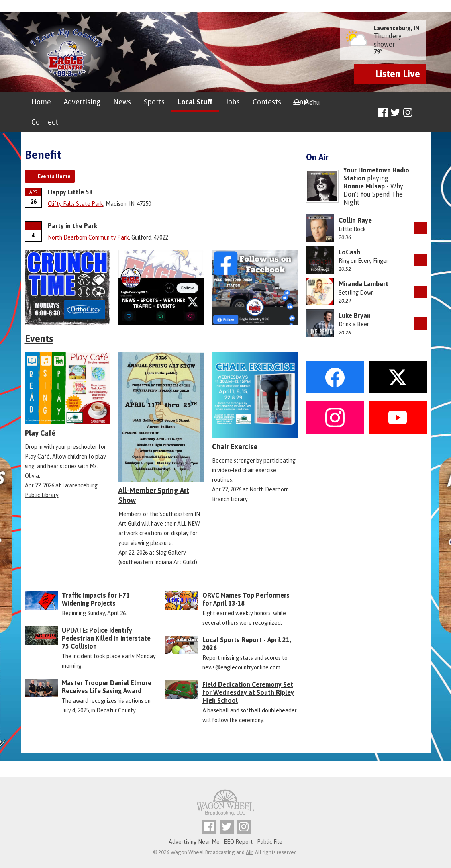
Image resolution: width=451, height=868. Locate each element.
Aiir (249, 852)
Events (39, 339)
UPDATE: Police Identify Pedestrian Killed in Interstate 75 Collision (106, 638)
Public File (270, 842)
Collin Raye (355, 220)
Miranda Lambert (363, 284)
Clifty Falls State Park (76, 204)
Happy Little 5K (70, 192)
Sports (154, 102)
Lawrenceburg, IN (397, 28)
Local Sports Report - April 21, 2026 (247, 644)
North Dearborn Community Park (88, 237)
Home (41, 102)
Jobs (233, 102)
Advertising (82, 102)
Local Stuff (195, 102)
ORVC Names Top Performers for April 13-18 (246, 599)
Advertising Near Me (194, 842)
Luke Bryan (355, 315)
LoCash (349, 252)
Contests (267, 102)
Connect (45, 122)
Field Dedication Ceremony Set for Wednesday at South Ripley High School (248, 692)
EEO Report (238, 842)
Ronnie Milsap (364, 186)
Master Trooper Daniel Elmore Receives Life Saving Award (107, 687)
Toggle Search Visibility (421, 113)
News (122, 102)
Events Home (54, 176)
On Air (304, 102)
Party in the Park (72, 226)
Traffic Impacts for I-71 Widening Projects (96, 599)
